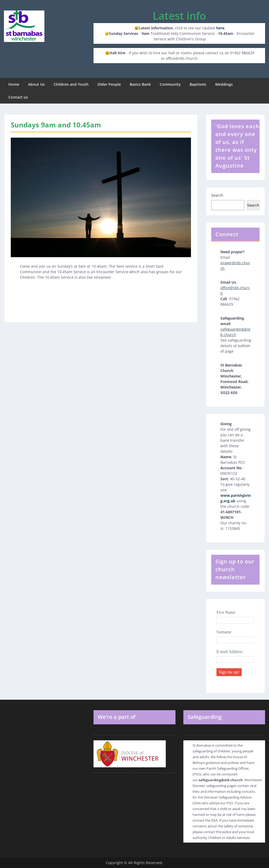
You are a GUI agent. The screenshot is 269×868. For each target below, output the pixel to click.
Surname (224, 632)
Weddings (224, 84)
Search (217, 195)
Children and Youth (71, 84)
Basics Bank (140, 84)
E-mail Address (229, 652)
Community (170, 84)
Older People (109, 84)
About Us (36, 84)
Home (14, 84)
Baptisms (198, 84)
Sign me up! (229, 672)
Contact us (18, 97)
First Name (226, 612)
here (220, 28)
